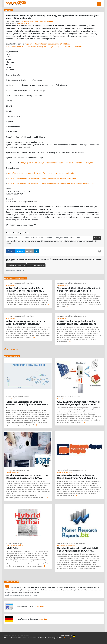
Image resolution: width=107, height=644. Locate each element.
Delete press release (16, 265)
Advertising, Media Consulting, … (24, 283)
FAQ (5, 638)
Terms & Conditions (29, 638)
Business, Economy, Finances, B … (75, 470)
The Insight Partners (12, 472)
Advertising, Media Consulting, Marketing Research (38, 21)
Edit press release (36, 265)
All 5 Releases (11, 349)
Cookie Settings (67, 638)
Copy (97, 238)
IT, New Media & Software (21, 397)
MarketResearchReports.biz (66, 545)
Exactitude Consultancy (13, 399)
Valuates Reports (24, 23)
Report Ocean (62, 399)
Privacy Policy (17, 638)
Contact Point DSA (42, 638)
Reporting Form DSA (55, 638)
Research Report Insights (65, 472)
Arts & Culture (18, 543)
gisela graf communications (14, 545)
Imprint (9, 638)
